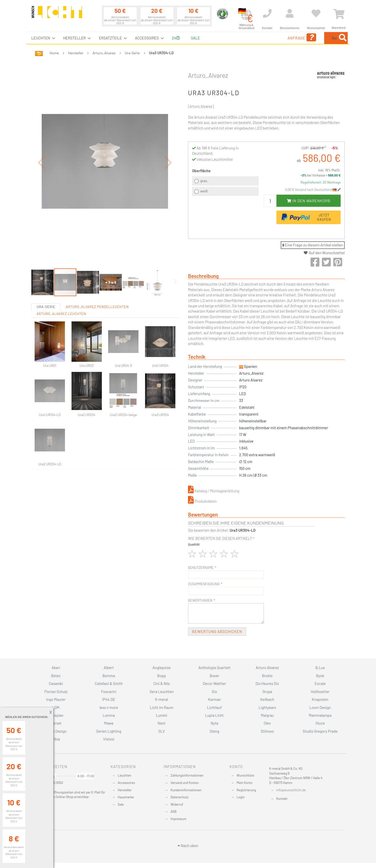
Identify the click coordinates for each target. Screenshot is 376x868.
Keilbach (267, 699)
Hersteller (76, 53)
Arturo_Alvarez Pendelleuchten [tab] (97, 307)
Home (54, 53)
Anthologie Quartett (214, 668)
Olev (267, 723)
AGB (174, 811)
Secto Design (56, 731)
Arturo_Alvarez (104, 53)
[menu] (188, 38)
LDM (56, 707)
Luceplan (56, 715)
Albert (109, 668)
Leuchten (125, 775)
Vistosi (109, 739)
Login (241, 797)
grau (204, 181)
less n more (109, 707)
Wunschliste (245, 775)
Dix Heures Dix (267, 683)
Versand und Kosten (185, 783)
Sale (121, 804)
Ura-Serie (132, 53)
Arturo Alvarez (267, 668)
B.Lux (320, 668)
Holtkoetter (320, 692)
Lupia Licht (214, 715)
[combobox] (311, 38)
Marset (56, 723)
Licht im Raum (162, 707)
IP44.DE (109, 699)
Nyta (214, 723)
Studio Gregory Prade (320, 731)
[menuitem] (42, 38)
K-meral (162, 699)
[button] (41, 162)
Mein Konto (244, 783)
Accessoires (126, 783)
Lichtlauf (214, 707)
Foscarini (109, 692)
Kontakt (282, 799)
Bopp (161, 676)
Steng (214, 731)
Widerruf (177, 804)
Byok (320, 676)
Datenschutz (180, 797)
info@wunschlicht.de (291, 790)
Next (162, 723)
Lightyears (267, 707)
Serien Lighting (109, 731)
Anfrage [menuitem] (262, 37)
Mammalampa (320, 715)
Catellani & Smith (109, 683)
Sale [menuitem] (195, 38)
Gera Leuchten (162, 692)
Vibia (56, 739)
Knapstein (320, 699)
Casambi (56, 683)
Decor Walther (214, 683)
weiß (204, 191)
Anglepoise (161, 668)
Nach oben (188, 846)
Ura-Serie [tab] (46, 307)
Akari (56, 668)
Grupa (267, 692)
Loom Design (320, 707)
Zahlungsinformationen (187, 775)
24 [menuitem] (176, 38)
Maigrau (267, 715)
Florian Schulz (56, 692)
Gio (214, 692)
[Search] (343, 38)
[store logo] (57, 14)
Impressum (179, 819)
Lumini (162, 715)
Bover (215, 676)
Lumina (109, 715)
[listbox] (225, 187)
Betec (56, 676)
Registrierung (246, 790)
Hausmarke (126, 797)
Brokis (267, 676)
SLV (162, 731)
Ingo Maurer (56, 699)
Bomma (109, 676)
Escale (320, 683)
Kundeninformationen (186, 790)
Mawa (109, 723)
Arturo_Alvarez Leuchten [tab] (61, 314)
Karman (214, 699)
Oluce (320, 723)
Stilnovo (267, 731)
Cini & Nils (162, 683)
